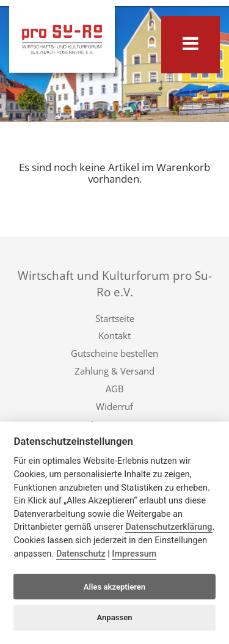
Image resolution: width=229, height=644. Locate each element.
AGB (115, 389)
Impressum (134, 554)
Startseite (115, 318)
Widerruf (114, 406)
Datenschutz (81, 554)
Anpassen (114, 617)
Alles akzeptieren (114, 587)
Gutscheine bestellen (114, 353)
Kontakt (114, 335)
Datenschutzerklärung (169, 527)
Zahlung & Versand (114, 371)
